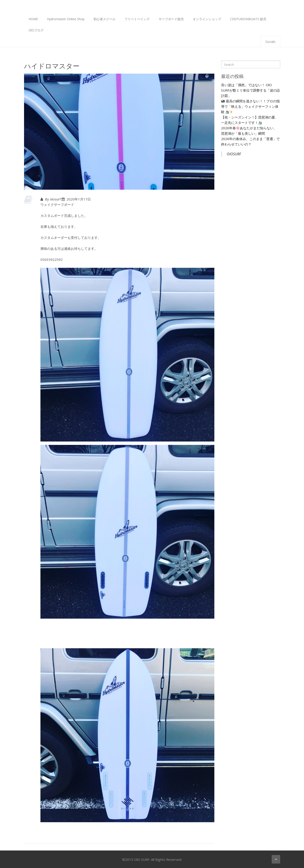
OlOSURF (234, 154)
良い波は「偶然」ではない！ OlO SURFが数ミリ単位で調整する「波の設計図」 (251, 90)
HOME (33, 19)
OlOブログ (36, 30)
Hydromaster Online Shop (66, 19)
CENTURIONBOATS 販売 (248, 19)
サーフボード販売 (171, 19)
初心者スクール (104, 19)
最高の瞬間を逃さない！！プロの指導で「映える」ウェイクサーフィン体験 (250, 106)
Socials (270, 42)
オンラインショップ (207, 19)
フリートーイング (137, 19)
